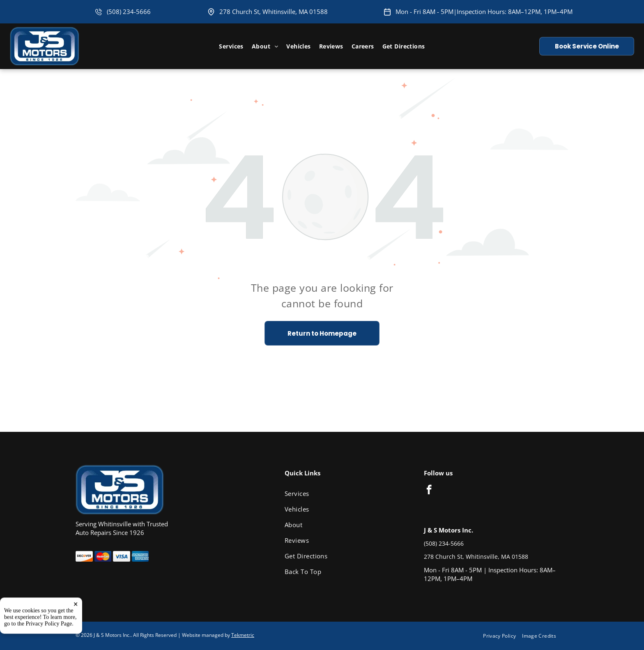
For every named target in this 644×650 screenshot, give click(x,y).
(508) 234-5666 (129, 12)
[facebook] (429, 491)
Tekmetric (243, 635)
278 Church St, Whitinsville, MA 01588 (274, 12)
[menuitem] (231, 46)
